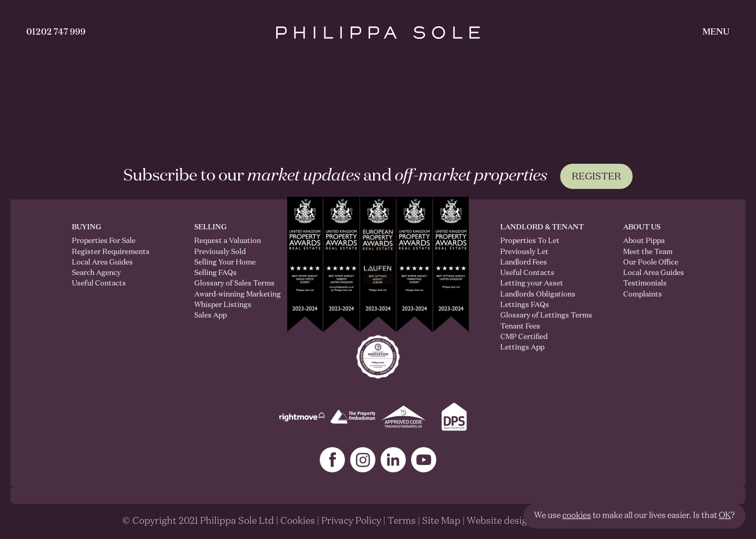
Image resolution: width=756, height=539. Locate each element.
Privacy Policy (351, 521)
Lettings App (522, 347)
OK (725, 516)
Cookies (298, 521)
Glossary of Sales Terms (225, 283)
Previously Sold (220, 252)
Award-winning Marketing (225, 294)
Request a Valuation (225, 241)
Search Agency (96, 273)
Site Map (441, 521)
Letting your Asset (532, 283)
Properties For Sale (104, 241)
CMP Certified (524, 337)
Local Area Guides (102, 262)
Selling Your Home (225, 262)
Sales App (211, 315)
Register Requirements (111, 252)
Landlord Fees (524, 262)
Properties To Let (530, 241)
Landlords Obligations (538, 294)
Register (596, 177)
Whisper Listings (223, 305)
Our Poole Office (651, 262)
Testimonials (645, 283)
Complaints (643, 294)
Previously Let (524, 252)
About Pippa (644, 241)
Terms (402, 521)
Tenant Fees (520, 326)
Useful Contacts (99, 283)
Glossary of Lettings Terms (546, 315)
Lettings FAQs (525, 305)
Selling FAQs (216, 273)
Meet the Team (648, 252)
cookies (577, 516)
